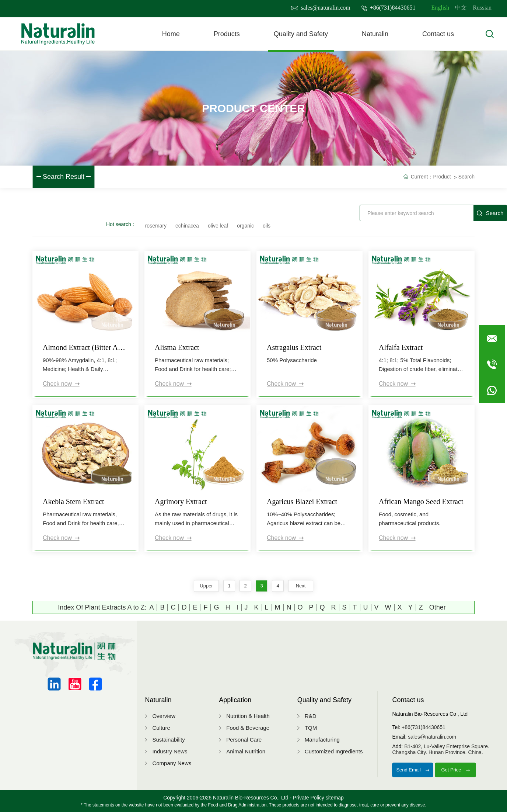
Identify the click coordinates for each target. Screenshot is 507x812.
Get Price (455, 770)
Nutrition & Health (248, 716)
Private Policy (309, 798)
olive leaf (218, 226)
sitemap (335, 798)
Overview (164, 716)
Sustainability (168, 740)
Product (442, 177)
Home (171, 34)
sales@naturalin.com (321, 8)
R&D (311, 716)
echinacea (187, 226)
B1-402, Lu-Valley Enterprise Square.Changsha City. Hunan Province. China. (441, 749)
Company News (172, 763)
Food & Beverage (248, 728)
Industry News (170, 751)
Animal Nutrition (246, 751)
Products (227, 34)
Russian (482, 8)
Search (466, 177)
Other (438, 607)
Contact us (438, 34)
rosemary (156, 226)
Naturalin (375, 34)
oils (267, 226)
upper (206, 586)
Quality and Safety (301, 34)
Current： (422, 177)
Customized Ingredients (334, 751)
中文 (461, 8)
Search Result (64, 177)
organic (245, 226)
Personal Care (244, 740)
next (301, 586)
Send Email (413, 770)
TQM (311, 728)
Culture (161, 728)
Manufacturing (322, 740)
